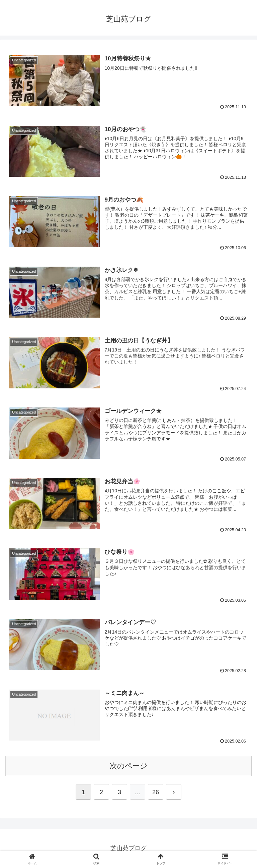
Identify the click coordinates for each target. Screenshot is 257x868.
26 (156, 792)
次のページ (129, 766)
